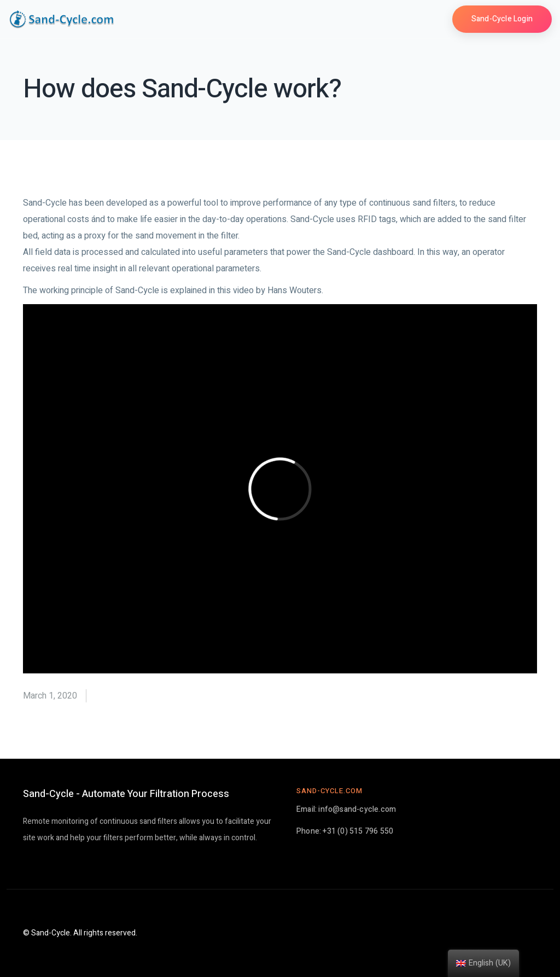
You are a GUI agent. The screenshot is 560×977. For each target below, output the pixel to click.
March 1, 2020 (50, 696)
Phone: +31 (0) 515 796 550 (345, 831)
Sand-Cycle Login (502, 19)
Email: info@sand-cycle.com (346, 809)
